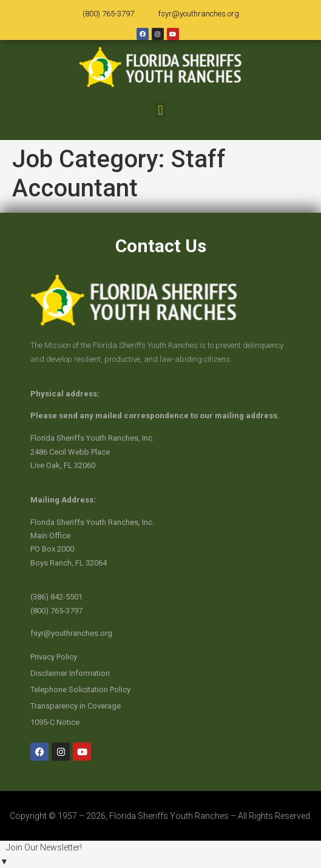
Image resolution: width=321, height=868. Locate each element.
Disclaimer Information (70, 673)
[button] (160, 110)
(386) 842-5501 (56, 597)
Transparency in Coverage (76, 706)
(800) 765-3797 (108, 14)
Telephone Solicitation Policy (80, 689)
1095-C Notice (55, 722)
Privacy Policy (54, 657)
